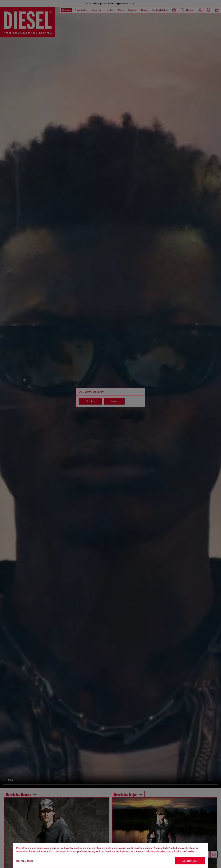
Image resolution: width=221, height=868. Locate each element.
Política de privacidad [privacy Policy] (160, 851)
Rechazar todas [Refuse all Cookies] (25, 861)
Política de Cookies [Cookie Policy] (184, 851)
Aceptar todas (190, 861)
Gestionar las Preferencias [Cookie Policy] (119, 851)
